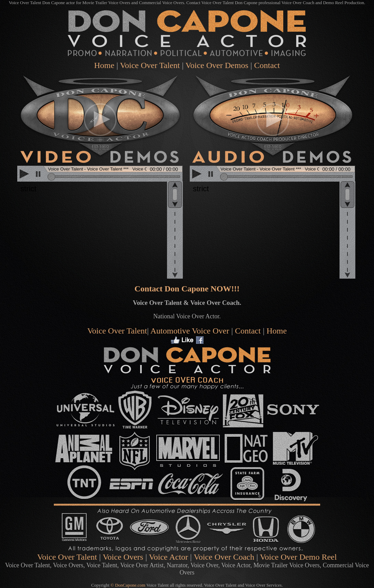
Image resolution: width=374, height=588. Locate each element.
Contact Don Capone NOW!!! (187, 289)
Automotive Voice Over (190, 331)
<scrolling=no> (101, 174)
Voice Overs (123, 557)
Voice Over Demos (217, 65)
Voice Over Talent (150, 65)
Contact (248, 331)
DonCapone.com (130, 585)
